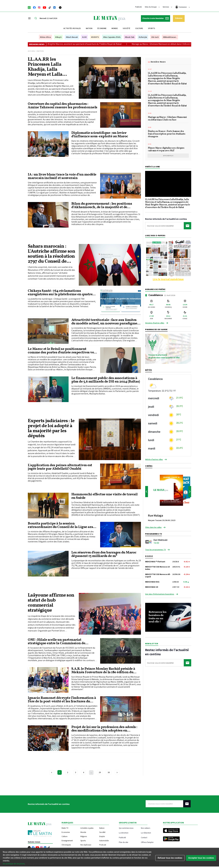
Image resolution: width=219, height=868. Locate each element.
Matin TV (65, 828)
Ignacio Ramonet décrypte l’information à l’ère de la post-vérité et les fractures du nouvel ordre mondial (62, 700)
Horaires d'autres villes (155, 323)
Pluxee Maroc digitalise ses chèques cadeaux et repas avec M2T (166, 150)
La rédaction (146, 833)
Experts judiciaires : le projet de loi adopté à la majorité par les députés (51, 429)
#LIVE (84, 37)
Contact (144, 837)
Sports (152, 28)
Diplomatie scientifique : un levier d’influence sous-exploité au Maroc (100, 135)
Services (167, 7)
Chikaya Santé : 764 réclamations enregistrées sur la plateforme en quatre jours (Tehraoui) (60, 293)
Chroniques (66, 845)
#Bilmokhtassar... (170, 37)
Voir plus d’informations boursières (160, 594)
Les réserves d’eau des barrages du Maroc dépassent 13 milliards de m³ (104, 554)
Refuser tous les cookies (170, 858)
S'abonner (179, 18)
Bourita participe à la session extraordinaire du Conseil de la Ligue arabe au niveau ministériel (62, 525)
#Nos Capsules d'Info (112, 37)
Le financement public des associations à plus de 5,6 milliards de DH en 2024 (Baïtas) (106, 380)
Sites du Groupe (152, 7)
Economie (66, 832)
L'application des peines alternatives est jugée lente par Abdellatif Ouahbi (60, 467)
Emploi (102, 836)
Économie (102, 28)
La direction (124, 833)
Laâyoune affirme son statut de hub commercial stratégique (51, 603)
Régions (84, 836)
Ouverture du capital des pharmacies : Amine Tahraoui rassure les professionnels (63, 106)
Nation (89, 28)
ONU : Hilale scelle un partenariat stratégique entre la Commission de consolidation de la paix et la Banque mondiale (57, 642)
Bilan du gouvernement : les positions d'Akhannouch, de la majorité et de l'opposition (102, 205)
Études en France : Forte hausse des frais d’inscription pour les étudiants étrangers (167, 134)
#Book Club (130, 37)
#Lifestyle (143, 37)
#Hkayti (58, 37)
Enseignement (67, 841)
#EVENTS (95, 37)
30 (109, 772)
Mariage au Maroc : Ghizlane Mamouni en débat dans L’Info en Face (182, 44)
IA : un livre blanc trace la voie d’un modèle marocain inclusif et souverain (62, 176)
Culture (139, 28)
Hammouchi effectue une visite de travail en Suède (104, 496)
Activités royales (72, 28)
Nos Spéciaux (86, 845)
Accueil (31, 51)
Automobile (104, 841)
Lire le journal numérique (168, 279)
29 (100, 772)
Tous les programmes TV (155, 550)
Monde (115, 28)
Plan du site (123, 842)
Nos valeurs (146, 828)
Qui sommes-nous (126, 828)
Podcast (103, 845)
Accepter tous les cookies (201, 858)
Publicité (138, 7)
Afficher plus (168, 156)
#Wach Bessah (72, 37)
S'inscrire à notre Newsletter (156, 18)
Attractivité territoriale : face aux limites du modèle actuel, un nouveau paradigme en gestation (104, 322)
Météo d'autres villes (154, 459)
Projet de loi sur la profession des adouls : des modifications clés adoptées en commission (104, 729)
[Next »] (117, 772)
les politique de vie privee (14, 864)
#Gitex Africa (45, 37)
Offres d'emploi (147, 842)
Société (127, 28)
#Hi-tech (155, 37)
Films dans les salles (153, 527)
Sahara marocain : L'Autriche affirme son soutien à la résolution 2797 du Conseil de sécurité (51, 254)
